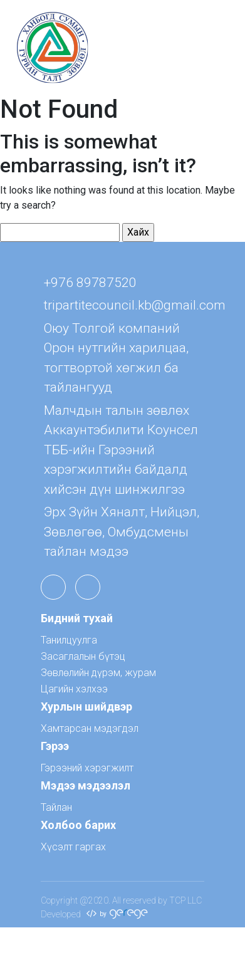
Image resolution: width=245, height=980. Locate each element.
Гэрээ (55, 746)
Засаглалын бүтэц (83, 656)
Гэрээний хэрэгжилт (87, 768)
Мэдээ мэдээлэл (86, 785)
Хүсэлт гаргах (73, 847)
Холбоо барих (78, 825)
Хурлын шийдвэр (86, 706)
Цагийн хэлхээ (74, 689)
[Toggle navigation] (217, 48)
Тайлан (56, 807)
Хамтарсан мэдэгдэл (90, 728)
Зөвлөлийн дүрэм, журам (98, 673)
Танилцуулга (69, 640)
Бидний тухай (77, 618)
